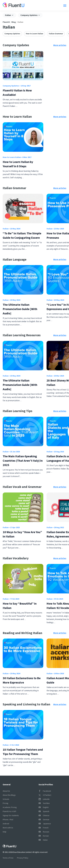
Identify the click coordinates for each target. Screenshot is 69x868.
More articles (60, 45)
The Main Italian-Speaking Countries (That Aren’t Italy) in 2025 (23, 461)
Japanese (45, 824)
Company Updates (12, 34)
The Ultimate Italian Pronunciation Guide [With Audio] (20, 309)
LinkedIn (44, 799)
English (44, 807)
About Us (6, 791)
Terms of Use (8, 858)
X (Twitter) (45, 795)
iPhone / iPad (8, 819)
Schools (6, 799)
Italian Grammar (56, 34)
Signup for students (11, 815)
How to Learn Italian (34, 34)
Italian (6, 229)
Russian (44, 832)
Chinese (44, 815)
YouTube (44, 803)
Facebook (45, 791)
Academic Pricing (10, 807)
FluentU (6, 22)
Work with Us (8, 828)
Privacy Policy (23, 858)
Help (5, 832)
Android (6, 824)
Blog (14, 22)
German (44, 819)
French (43, 828)
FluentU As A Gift (9, 811)
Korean (44, 836)
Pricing (5, 803)
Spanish (44, 811)
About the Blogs (9, 795)
